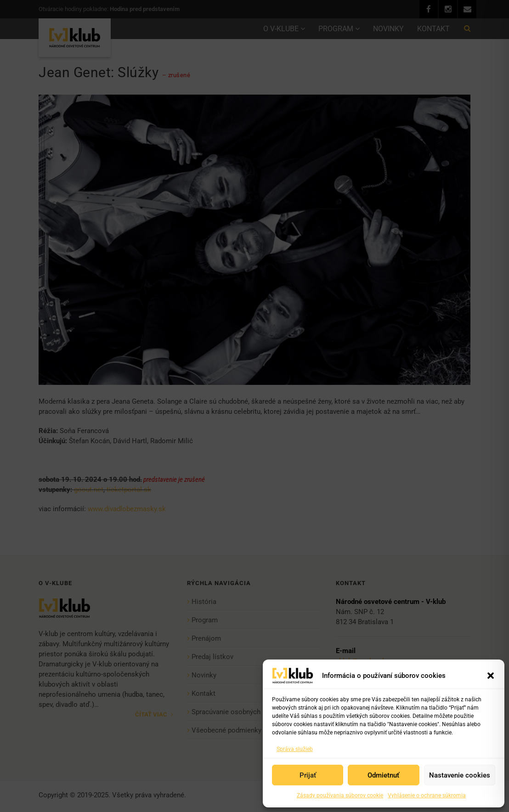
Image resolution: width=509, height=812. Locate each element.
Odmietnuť (383, 775)
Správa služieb (295, 749)
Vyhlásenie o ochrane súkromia (427, 795)
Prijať (308, 775)
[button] (491, 676)
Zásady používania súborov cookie (340, 795)
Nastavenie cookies (460, 775)
